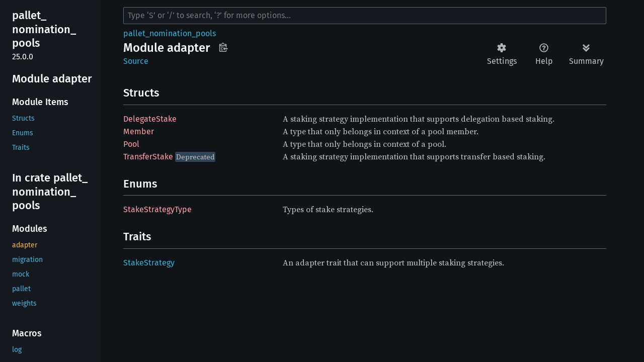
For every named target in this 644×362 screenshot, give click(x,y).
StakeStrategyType (157, 209)
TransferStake (148, 157)
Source (136, 61)
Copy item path (223, 47)
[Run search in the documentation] (365, 16)
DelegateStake (150, 119)
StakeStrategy (149, 263)
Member (139, 131)
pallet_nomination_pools (170, 33)
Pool (131, 144)
